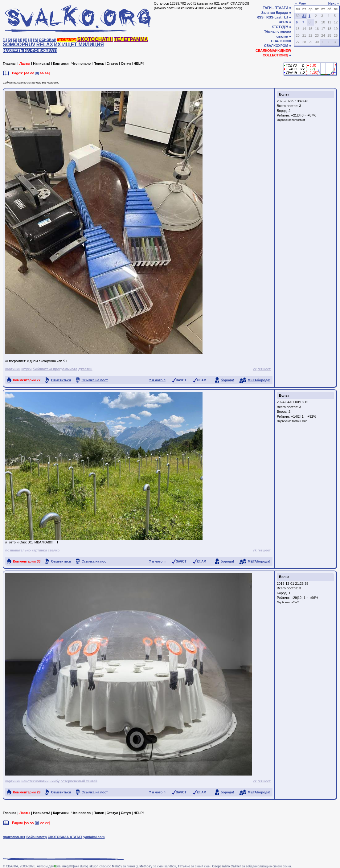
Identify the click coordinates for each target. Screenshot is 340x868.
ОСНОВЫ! (47, 40)
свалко (54, 550)
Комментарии (27, 380)
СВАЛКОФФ (281, 41)
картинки (13, 369)
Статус (112, 63)
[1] (5, 40)
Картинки (61, 63)
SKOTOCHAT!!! (95, 39)
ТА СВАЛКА (67, 40)
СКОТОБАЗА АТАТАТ (65, 837)
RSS (260, 17)
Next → (334, 3)
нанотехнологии (35, 781)
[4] (20, 40)
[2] (10, 40)
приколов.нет (14, 837)
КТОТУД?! (280, 27)
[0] (37, 73)
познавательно (18, 550)
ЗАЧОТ (181, 380)
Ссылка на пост (95, 380)
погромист (298, 120)
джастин (85, 369)
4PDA (283, 22)
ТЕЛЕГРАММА (131, 39)
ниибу (54, 781)
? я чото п (157, 380)
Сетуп (126, 63)
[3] (15, 40)
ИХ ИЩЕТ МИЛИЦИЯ (79, 45)
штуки (26, 369)
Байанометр (36, 837)
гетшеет (264, 369)
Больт (284, 94)
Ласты (25, 63)
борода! (227, 380)
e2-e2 (295, 602)
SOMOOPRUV (19, 45)
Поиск (98, 63)
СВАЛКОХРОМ (276, 46)
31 (304, 16)
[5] (25, 40)
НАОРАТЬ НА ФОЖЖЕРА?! (30, 50)
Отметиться (61, 380)
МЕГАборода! (259, 380)
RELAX (45, 45)
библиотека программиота (55, 369)
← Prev (300, 3)
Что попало (81, 63)
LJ (286, 17)
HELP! (139, 63)
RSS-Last (274, 17)
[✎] (35, 40)
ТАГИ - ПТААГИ (276, 8)
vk (255, 369)
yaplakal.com (94, 837)
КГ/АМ (202, 380)
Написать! (42, 63)
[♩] (30, 40)
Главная (10, 63)
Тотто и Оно (299, 421)
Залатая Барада (275, 13)
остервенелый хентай (79, 781)
